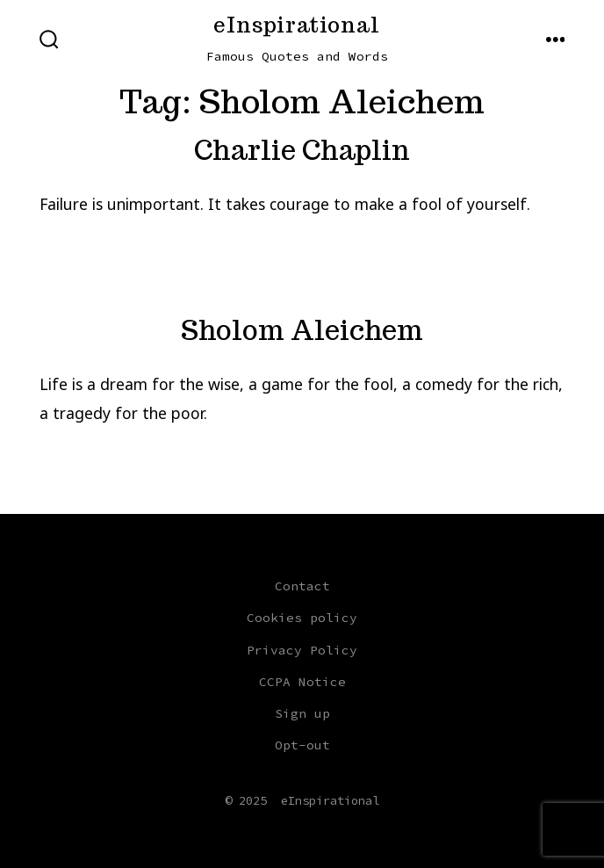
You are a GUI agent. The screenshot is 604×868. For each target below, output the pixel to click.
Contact (302, 586)
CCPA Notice (302, 682)
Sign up (302, 713)
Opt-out (302, 745)
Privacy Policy (302, 650)
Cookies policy (302, 618)
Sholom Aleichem (302, 330)
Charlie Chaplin (302, 150)
